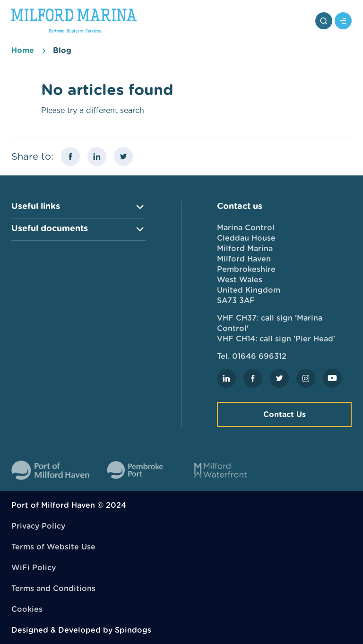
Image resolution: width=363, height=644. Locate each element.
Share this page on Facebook (70, 157)
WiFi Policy (34, 568)
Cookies (27, 609)
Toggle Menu (343, 21)
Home (23, 50)
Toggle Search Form (324, 21)
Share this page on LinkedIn (97, 157)
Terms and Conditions (53, 588)
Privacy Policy (38, 526)
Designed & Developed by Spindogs (81, 630)
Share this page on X (123, 157)
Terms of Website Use (53, 547)
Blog (62, 50)
